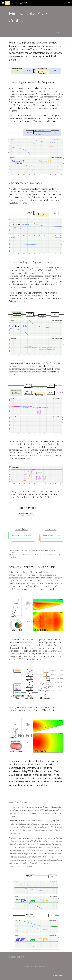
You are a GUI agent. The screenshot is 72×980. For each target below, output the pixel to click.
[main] (36, 17)
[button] (3, 3)
